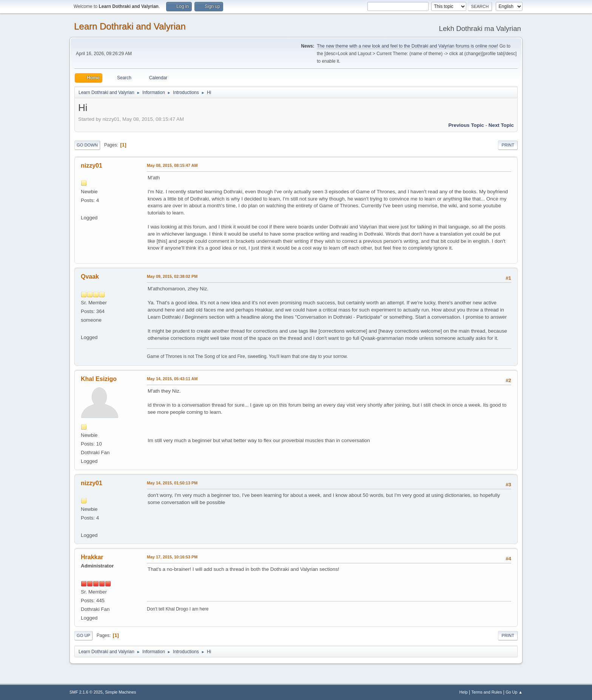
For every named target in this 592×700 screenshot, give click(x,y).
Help (464, 692)
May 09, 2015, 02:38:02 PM (172, 276)
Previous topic (466, 125)
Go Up (83, 635)
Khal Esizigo (99, 379)
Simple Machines (120, 692)
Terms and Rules (487, 692)
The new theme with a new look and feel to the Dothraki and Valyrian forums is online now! (407, 46)
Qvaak (90, 277)
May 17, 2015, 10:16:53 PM (172, 557)
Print (508, 145)
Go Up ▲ (514, 692)
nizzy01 (92, 166)
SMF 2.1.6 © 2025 (86, 692)
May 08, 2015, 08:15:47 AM (172, 165)
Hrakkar (92, 557)
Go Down (87, 145)
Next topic (501, 125)
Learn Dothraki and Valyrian (130, 26)
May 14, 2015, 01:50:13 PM (172, 483)
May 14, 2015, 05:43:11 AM (172, 379)
